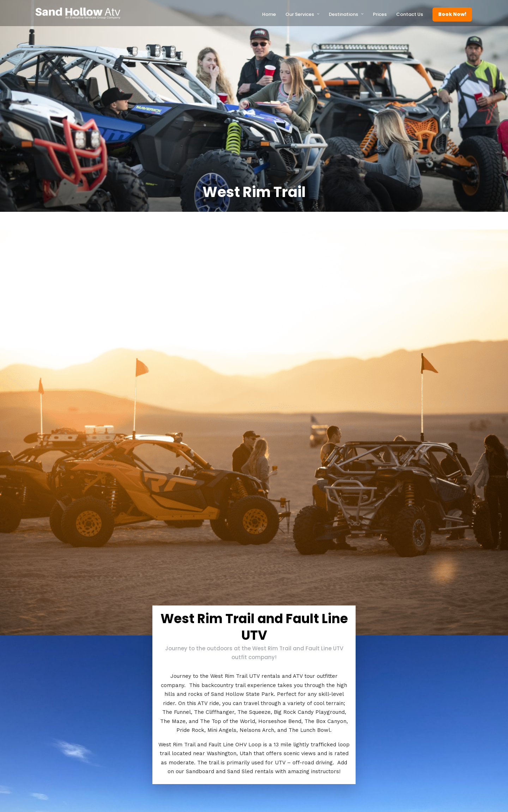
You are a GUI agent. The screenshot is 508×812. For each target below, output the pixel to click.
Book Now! (452, 14)
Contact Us (410, 14)
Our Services (300, 14)
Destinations (343, 14)
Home (269, 14)
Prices (380, 14)
